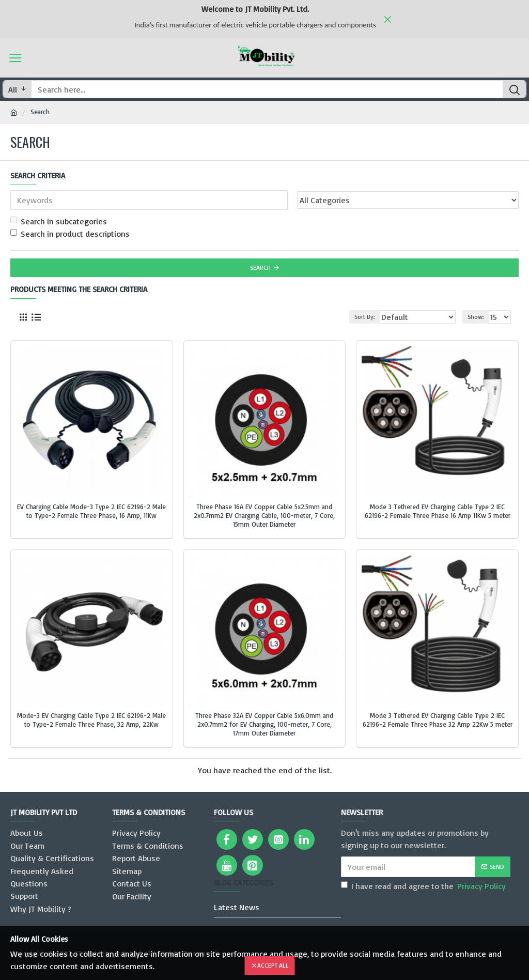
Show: (476, 317)
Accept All (273, 965)
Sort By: (365, 317)
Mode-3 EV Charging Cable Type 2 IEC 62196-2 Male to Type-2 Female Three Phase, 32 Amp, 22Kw (91, 720)
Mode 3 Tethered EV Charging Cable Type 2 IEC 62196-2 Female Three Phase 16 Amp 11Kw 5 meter (438, 511)
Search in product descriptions (70, 234)
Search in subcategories (59, 221)
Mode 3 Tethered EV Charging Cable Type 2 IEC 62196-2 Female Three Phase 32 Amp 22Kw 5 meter (438, 720)
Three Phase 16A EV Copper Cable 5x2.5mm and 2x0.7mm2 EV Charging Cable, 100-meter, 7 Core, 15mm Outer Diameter (264, 515)
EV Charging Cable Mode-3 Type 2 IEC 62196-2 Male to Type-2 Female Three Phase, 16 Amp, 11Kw (91, 511)
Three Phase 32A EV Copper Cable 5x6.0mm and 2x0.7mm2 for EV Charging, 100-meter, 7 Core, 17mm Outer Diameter (264, 724)
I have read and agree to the (424, 886)
